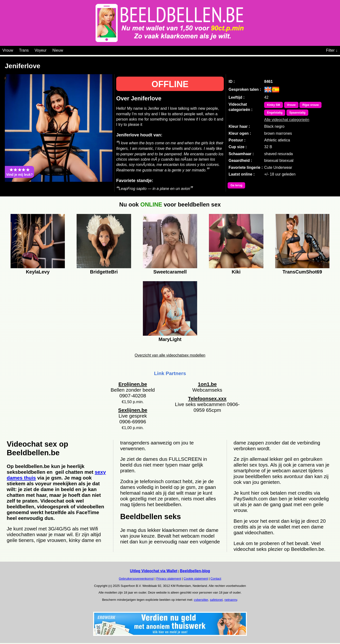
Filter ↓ (332, 50)
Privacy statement (169, 579)
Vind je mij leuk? (19, 172)
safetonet (216, 600)
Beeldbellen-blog (195, 571)
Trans (24, 50)
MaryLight (170, 339)
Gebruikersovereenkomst (136, 579)
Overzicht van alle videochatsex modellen (170, 355)
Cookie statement (196, 579)
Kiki (236, 272)
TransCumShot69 (302, 272)
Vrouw (8, 50)
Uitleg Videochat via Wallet (154, 571)
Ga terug (236, 185)
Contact (216, 579)
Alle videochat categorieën (287, 120)
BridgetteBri (104, 272)
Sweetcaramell (170, 272)
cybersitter (201, 600)
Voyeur (41, 50)
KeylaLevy (38, 272)
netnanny (231, 600)
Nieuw (58, 50)
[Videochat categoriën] (67, 49)
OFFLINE (170, 84)
